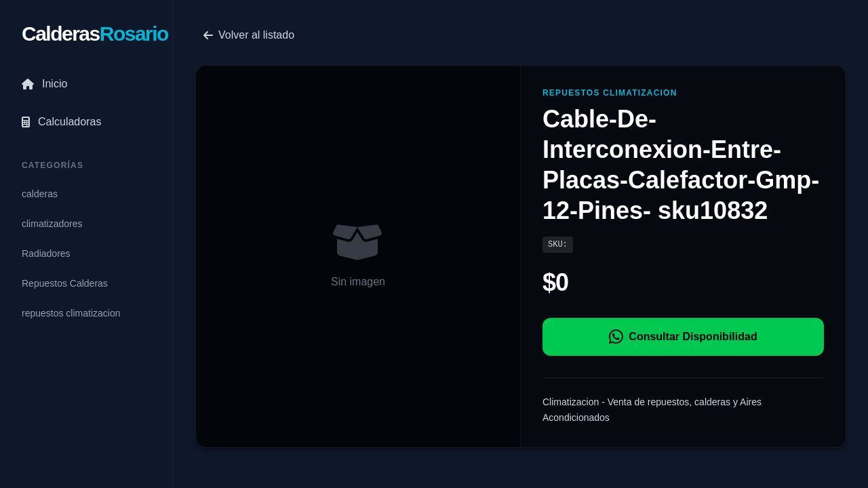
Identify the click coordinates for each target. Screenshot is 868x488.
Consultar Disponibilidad (683, 337)
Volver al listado (249, 35)
